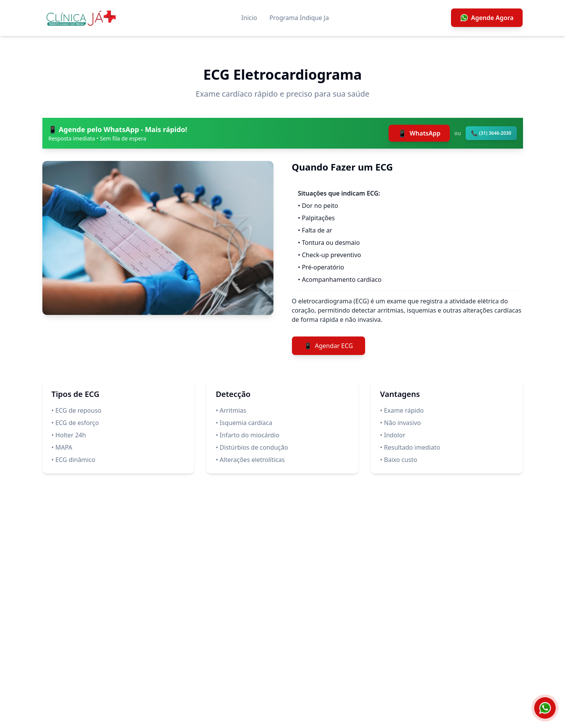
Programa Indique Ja (299, 18)
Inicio (249, 18)
